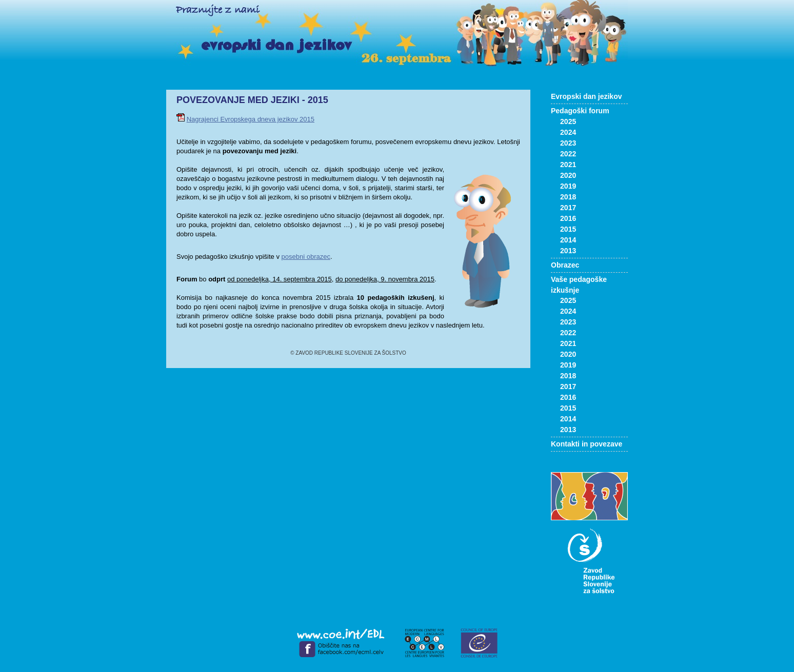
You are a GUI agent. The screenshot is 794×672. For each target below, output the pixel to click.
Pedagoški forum (580, 111)
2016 (568, 218)
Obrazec (565, 265)
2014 (568, 240)
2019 (568, 186)
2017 (568, 208)
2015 (568, 229)
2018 (568, 197)
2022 (568, 154)
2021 (568, 165)
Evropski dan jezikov (587, 96)
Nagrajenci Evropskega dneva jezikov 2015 (251, 119)
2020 (568, 175)
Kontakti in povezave (587, 444)
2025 (568, 121)
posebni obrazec (306, 257)
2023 (568, 143)
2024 (568, 132)
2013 (568, 251)
